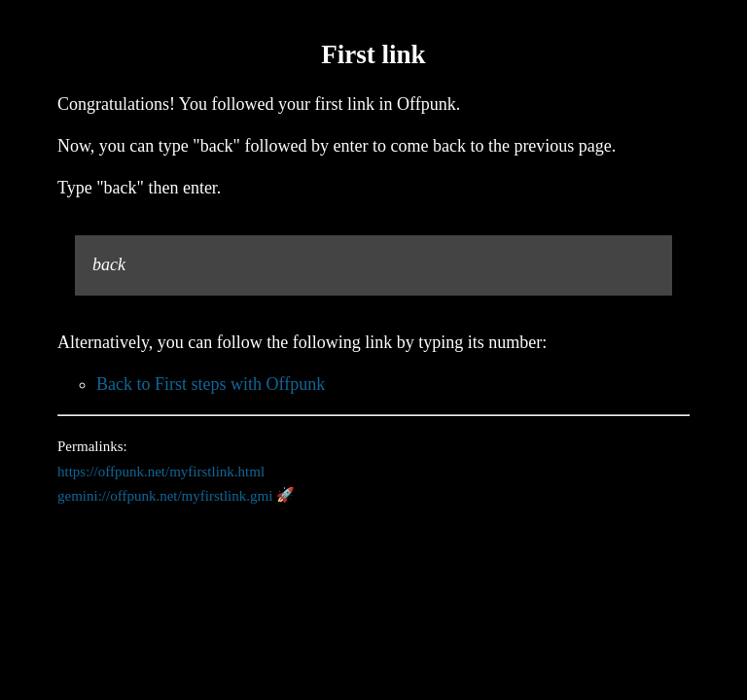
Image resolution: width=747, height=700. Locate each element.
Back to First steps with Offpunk (211, 384)
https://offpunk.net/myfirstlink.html (161, 471)
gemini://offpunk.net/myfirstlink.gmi (165, 495)
